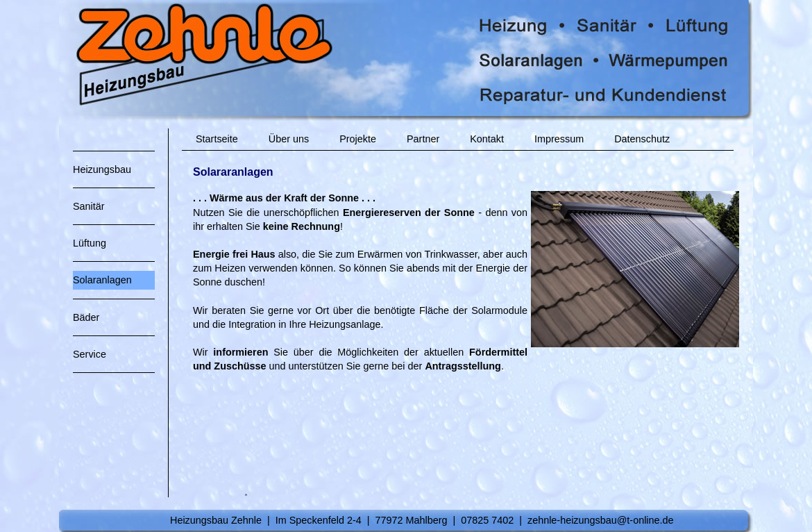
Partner (423, 139)
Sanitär (89, 206)
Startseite (217, 139)
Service (90, 354)
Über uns (289, 139)
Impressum (559, 139)
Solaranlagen (102, 280)
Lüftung (90, 243)
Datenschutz (642, 139)
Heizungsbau (102, 169)
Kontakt (487, 139)
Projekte (358, 139)
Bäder (86, 317)
